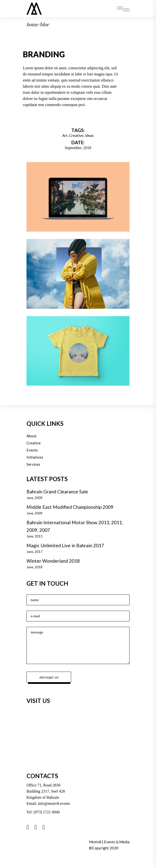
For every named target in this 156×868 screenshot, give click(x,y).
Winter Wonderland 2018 (53, 561)
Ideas (89, 135)
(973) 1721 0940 (47, 812)
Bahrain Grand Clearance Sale (57, 492)
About (32, 436)
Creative (76, 135)
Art (65, 135)
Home (32, 24)
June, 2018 (34, 567)
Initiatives (35, 457)
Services (33, 464)
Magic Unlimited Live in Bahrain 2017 (65, 545)
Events (32, 450)
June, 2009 (34, 498)
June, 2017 (34, 552)
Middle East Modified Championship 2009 (70, 507)
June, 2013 (34, 536)
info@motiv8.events (54, 803)
